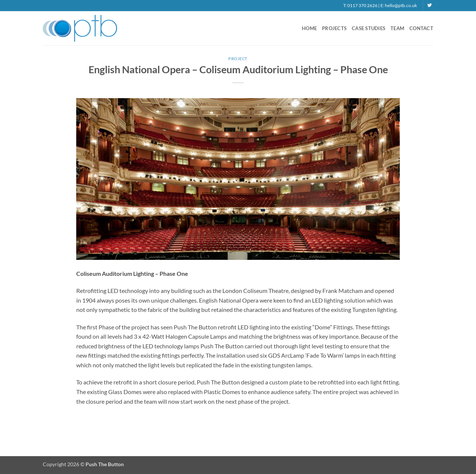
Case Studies (369, 28)
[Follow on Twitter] (430, 6)
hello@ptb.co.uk (401, 5)
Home (309, 28)
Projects (334, 28)
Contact (421, 28)
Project (238, 59)
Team (397, 28)
